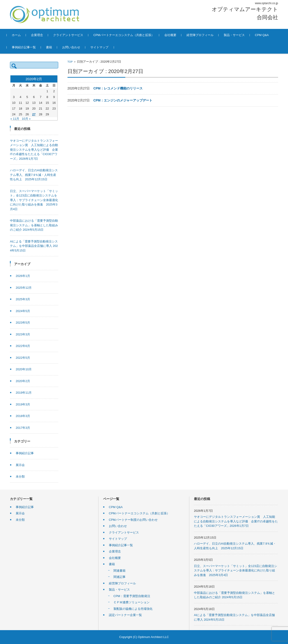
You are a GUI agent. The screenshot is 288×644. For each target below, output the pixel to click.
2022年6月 (23, 346)
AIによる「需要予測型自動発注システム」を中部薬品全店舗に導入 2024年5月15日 (34, 246)
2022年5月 (23, 358)
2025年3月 (23, 299)
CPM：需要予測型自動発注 (132, 596)
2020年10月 (24, 369)
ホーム (20, 35)
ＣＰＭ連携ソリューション (132, 602)
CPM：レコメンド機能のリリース (118, 88)
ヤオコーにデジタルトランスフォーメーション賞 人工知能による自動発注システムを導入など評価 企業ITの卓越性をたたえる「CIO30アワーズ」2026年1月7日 (34, 150)
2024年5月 (23, 311)
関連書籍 (119, 571)
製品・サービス (237, 35)
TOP (70, 62)
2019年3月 (23, 404)
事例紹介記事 (25, 453)
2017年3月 (23, 428)
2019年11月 (24, 393)
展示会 (20, 465)
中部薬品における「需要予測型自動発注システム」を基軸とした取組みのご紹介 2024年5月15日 (34, 225)
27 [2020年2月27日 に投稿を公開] (34, 114)
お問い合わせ (74, 47)
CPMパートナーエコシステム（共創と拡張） (127, 35)
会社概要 (174, 35)
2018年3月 (23, 416)
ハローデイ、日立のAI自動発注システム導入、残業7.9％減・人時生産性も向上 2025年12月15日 (34, 175)
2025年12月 (24, 288)
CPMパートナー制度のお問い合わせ (133, 520)
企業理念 (40, 35)
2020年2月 (23, 381)
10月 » (26, 119)
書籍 (52, 47)
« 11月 (15, 119)
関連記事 (119, 577)
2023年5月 (23, 323)
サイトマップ (103, 47)
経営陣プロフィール (203, 35)
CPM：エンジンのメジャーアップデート (123, 100)
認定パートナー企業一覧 (125, 615)
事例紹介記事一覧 (27, 47)
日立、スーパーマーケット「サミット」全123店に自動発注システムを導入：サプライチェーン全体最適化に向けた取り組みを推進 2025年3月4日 (34, 200)
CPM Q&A (265, 35)
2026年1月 (23, 276)
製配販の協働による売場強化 (133, 609)
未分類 (20, 477)
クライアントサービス (71, 35)
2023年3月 (23, 334)
